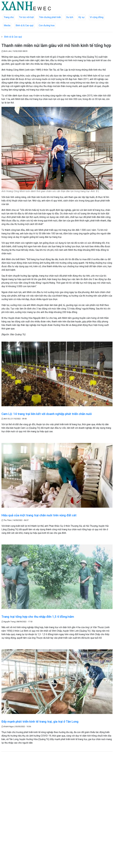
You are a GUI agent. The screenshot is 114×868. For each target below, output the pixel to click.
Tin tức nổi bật (26, 17)
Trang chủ (9, 17)
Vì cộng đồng (97, 17)
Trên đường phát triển (50, 17)
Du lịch (70, 17)
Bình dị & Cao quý (25, 25)
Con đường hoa (47, 25)
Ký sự (81, 17)
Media (7, 25)
